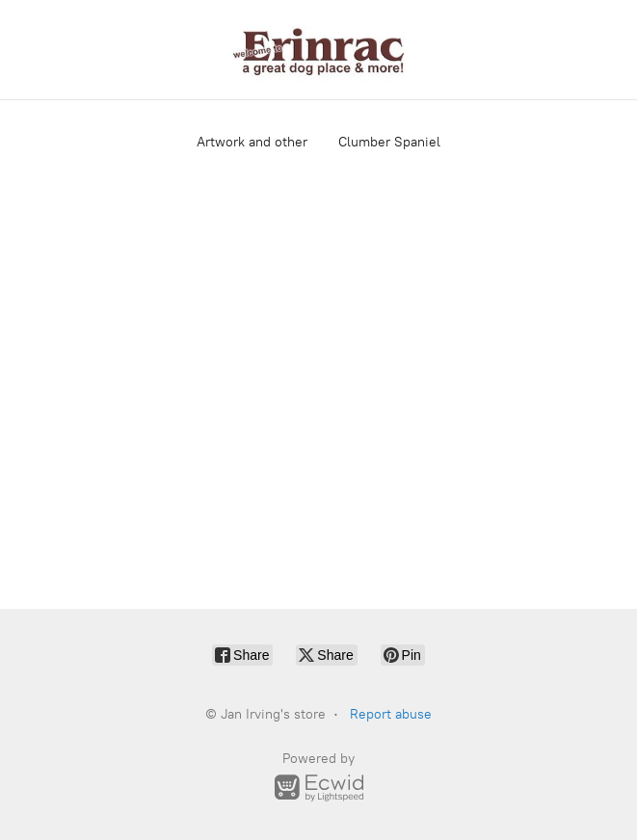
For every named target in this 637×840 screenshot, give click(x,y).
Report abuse (391, 714)
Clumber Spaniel (389, 142)
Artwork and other (252, 142)
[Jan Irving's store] (319, 50)
